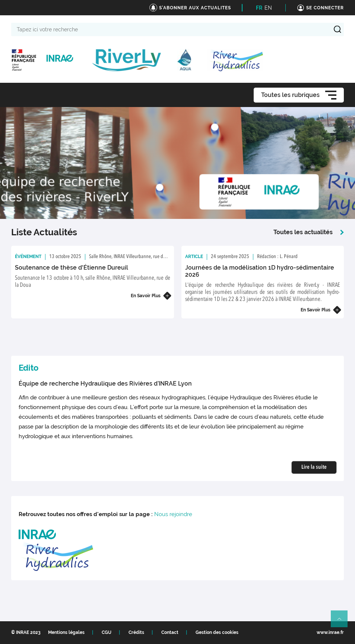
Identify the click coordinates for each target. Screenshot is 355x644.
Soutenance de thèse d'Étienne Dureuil (72, 268)
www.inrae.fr (330, 632)
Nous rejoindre (173, 514)
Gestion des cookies (217, 632)
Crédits (136, 632)
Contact (170, 632)
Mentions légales (66, 632)
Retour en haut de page (342, 622)
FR (259, 8)
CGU (107, 632)
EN (268, 8)
